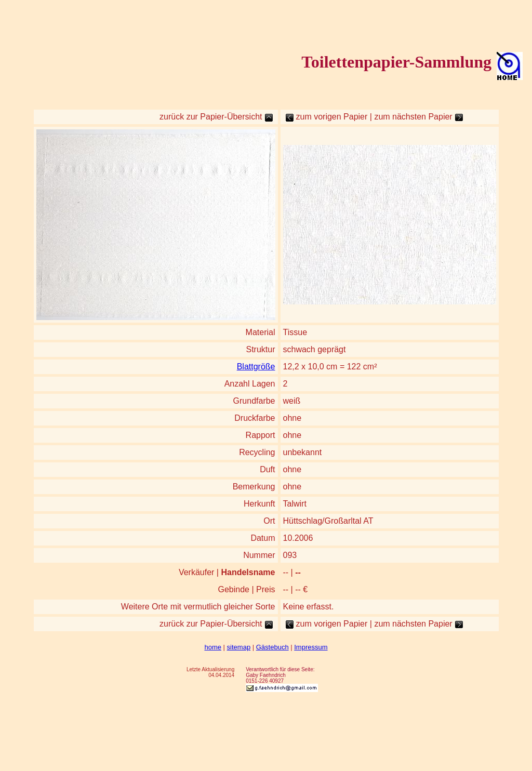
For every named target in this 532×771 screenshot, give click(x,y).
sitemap (239, 647)
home (213, 647)
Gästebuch (272, 647)
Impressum (311, 647)
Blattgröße (256, 367)
